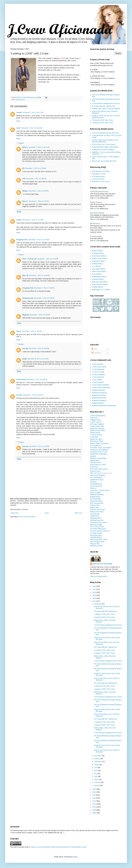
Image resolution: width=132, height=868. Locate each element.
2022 (94, 586)
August (97, 765)
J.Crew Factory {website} (100, 385)
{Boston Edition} (97, 251)
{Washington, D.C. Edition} (101, 290)
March (97, 780)
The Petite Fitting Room (98, 529)
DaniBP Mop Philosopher (99, 454)
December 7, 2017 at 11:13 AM (33, 220)
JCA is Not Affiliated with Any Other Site (105, 133)
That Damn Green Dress (98, 522)
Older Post (78, 513)
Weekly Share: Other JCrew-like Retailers (106, 109)
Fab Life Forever (96, 463)
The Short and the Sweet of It (100, 531)
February (98, 782)
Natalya (25, 191)
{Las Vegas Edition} (99, 269)
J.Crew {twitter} (97, 380)
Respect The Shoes (97, 512)
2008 (94, 813)
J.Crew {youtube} (98, 382)
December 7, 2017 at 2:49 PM (36, 179)
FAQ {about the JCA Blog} (101, 171)
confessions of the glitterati (99, 450)
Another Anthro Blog (97, 426)
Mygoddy (26, 315)
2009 (94, 810)
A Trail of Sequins (96, 435)
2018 (94, 598)
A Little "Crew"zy (96, 422)
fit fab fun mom (95, 471)
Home (47, 513)
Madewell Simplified (97, 495)
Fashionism (94, 467)
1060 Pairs (94, 418)
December (98, 604)
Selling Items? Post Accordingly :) (103, 150)
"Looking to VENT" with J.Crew (102, 123)
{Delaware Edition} (98, 261)
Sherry (19, 331)
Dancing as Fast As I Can (99, 452)
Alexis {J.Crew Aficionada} (102, 564)
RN (23, 168)
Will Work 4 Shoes (96, 546)
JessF (18, 128)
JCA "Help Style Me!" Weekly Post (104, 106)
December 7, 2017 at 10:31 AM (39, 147)
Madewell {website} (99, 390)
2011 (94, 804)
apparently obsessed (97, 428)
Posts (94, 349)
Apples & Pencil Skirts (98, 431)
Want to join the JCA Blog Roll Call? (104, 161)
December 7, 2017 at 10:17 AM (33, 113)
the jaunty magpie (96, 525)
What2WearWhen (96, 537)
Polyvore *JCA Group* (98, 510)
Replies (21, 143)
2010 (94, 807)
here (95, 198)
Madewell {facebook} (99, 398)
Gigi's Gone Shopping (97, 475)
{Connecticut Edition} (99, 256)
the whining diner (96, 535)
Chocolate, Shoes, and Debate (100, 448)
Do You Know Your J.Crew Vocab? (104, 144)
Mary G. (25, 147)
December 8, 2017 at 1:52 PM (39, 446)
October (97, 759)
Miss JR (25, 276)
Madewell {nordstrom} (99, 393)
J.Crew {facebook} (98, 369)
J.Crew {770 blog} (98, 372)
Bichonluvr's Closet (97, 441)
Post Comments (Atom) (27, 517)
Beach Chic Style (96, 439)
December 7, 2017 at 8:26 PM (37, 380)
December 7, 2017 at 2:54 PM (39, 191)
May (96, 774)
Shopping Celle (22, 240)
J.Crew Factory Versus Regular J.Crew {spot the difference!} (105, 141)
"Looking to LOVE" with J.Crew (102, 120)
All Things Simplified (97, 424)
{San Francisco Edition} (100, 284)
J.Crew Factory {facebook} (101, 388)
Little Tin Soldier (96, 493)
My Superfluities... (96, 499)
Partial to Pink (95, 505)
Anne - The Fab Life (29, 259)
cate (24, 179)
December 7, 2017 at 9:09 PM (40, 315)
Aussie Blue (94, 437)
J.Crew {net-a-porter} (99, 367)
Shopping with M (96, 518)
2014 (94, 795)
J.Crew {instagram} (98, 375)
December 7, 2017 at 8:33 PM (33, 395)
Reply (18, 121)
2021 (94, 589)
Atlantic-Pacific (95, 433)
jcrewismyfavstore (96, 484)
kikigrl (25, 359)
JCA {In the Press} (98, 179)
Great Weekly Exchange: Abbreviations (105, 147)
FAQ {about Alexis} (98, 176)
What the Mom (95, 544)
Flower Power (21, 380)
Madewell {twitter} (98, 403)
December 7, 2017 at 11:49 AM (36, 168)
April (96, 776)
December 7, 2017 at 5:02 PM (39, 201)
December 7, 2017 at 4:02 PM (32, 331)
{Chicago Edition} (98, 253)
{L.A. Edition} (96, 266)
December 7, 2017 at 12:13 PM (39, 240)
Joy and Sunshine (96, 486)
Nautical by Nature (96, 501)
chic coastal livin (96, 446)
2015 (94, 792)
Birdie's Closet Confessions (99, 443)
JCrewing (93, 482)
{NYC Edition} (97, 274)
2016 (94, 789)
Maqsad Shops (95, 497)
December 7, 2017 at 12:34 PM (39, 276)
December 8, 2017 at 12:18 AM (38, 359)
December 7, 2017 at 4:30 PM (44, 288)
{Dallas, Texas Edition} (100, 258)
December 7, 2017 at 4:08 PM (39, 348)
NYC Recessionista (97, 503)
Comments (96, 353)
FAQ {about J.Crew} (99, 174)
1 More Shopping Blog (98, 416)
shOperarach (94, 516)
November (98, 756)
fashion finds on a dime (98, 465)
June (96, 771)
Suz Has (25, 348)
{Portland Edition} (98, 279)
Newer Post (15, 513)
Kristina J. (93, 488)
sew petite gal (95, 514)
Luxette (19, 113)
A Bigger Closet (95, 420)
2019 (94, 595)
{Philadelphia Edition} (99, 277)
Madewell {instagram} (99, 400)
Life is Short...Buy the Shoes (100, 490)
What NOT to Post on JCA (101, 182)
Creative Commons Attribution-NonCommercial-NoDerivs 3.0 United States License (58, 847)
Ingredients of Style (97, 480)
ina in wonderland (96, 478)
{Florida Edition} (97, 264)
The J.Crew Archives (97, 527)
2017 (94, 601)
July (96, 768)
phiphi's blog (94, 507)
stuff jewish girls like (97, 520)
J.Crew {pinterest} (98, 377)
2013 (94, 798)
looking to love (20, 100)
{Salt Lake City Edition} (100, 282)
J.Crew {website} (98, 364)
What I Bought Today (97, 542)
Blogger (75, 857)
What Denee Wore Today (99, 539)
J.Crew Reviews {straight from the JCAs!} (106, 103)
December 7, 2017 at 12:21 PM (48, 259)
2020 (94, 592)
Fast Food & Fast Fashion (99, 469)
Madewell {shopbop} (99, 395)
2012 (94, 801)
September (98, 762)
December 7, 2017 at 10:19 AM (32, 128)
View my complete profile (99, 576)
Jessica (19, 220)
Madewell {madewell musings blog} (104, 406)
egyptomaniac (95, 461)
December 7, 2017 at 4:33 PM (44, 298)
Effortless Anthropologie (98, 458)
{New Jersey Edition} (99, 271)
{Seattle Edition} (97, 287)
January (97, 785)
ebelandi (93, 456)
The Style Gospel (96, 533)
